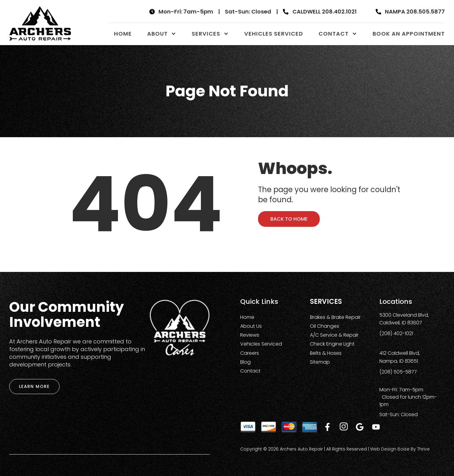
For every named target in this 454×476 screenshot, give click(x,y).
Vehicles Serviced (274, 34)
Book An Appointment (409, 34)
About (162, 34)
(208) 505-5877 (398, 372)
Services (210, 34)
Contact (338, 34)
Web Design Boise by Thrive (400, 449)
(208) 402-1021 (396, 333)
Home (123, 34)
